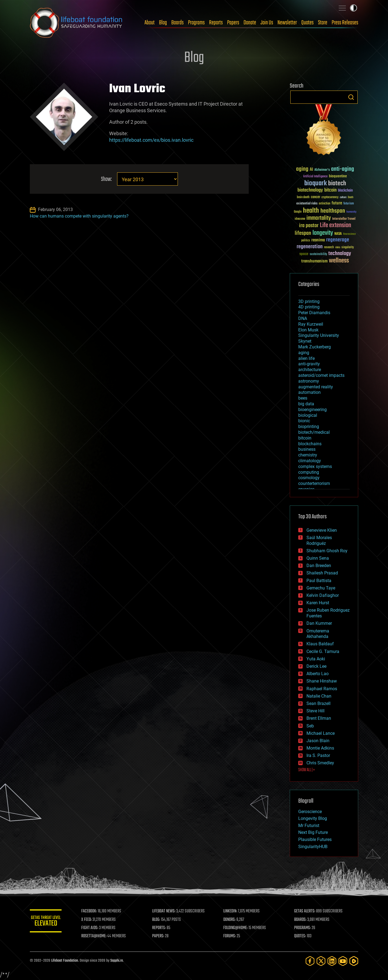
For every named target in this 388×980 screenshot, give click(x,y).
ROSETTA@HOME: (100, 936)
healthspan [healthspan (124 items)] (333, 211)
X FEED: (93, 920)
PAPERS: (163, 936)
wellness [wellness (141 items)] (339, 261)
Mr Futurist (309, 826)
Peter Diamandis (314, 313)
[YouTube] (343, 961)
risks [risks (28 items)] (338, 247)
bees (303, 398)
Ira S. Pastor (318, 755)
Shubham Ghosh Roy (327, 551)
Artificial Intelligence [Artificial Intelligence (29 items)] (315, 177)
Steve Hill (315, 711)
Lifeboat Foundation (65, 961)
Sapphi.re (117, 961)
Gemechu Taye (321, 588)
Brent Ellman (319, 718)
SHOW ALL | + (307, 770)
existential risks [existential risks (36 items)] (307, 204)
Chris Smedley (320, 763)
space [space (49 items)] (304, 254)
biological (308, 415)
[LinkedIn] (332, 961)
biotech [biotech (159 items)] (337, 183)
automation (309, 392)
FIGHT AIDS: (96, 928)
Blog (163, 23)
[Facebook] (310, 961)
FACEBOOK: (96, 911)
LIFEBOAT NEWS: (169, 911)
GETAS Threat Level (49, 922)
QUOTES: (302, 936)
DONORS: (233, 920)
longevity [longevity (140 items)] (323, 233)
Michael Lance (321, 733)
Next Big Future (313, 832)
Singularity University (319, 335)
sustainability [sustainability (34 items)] (318, 255)
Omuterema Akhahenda (318, 634)
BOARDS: (302, 920)
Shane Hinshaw (322, 681)
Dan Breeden (319, 566)
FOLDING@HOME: (239, 928)
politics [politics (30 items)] (306, 241)
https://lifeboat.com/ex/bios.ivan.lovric (151, 140)
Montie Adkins (320, 748)
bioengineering (312, 410)
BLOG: (161, 920)
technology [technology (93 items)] (340, 254)
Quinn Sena (318, 558)
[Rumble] (354, 961)
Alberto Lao (318, 674)
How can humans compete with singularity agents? (79, 216)
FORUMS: (233, 936)
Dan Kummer (319, 623)
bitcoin (305, 438)
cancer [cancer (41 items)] (315, 197)
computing (309, 472)
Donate (250, 23)
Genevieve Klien (322, 530)
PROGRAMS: (304, 928)
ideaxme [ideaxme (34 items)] (300, 219)
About (150, 23)
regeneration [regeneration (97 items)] (310, 247)
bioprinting (309, 427)
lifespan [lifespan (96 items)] (303, 233)
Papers (233, 23)
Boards (177, 23)
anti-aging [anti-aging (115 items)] (343, 169)
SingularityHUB (313, 847)
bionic (304, 421)
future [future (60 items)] (337, 203)
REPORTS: (164, 928)
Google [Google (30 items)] (298, 212)
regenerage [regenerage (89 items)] (338, 240)
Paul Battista (319, 581)
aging (304, 353)
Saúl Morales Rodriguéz (319, 540)
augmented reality (316, 387)
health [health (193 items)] (311, 211)
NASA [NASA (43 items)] (338, 234)
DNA (303, 318)
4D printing (309, 307)
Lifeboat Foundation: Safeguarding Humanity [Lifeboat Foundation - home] (76, 23)
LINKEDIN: (233, 911)
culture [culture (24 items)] (343, 197)
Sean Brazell (318, 703)
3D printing (309, 301)
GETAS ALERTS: (306, 911)
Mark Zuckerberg (315, 347)
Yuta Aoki (316, 659)
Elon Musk (308, 330)
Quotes (307, 23)
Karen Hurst (318, 603)
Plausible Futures (315, 839)
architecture (310, 370)
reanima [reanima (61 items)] (318, 240)
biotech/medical (314, 432)
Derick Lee (316, 666)
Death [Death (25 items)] (351, 197)
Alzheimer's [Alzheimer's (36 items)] (322, 170)
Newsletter (287, 23)
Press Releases (345, 23)
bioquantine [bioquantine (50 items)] (338, 176)
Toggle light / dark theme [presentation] (354, 8)
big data (306, 404)
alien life (306, 358)
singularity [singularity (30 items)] (348, 248)
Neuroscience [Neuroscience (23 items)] (349, 234)
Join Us (267, 23)
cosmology (309, 478)
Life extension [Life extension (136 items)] (335, 226)
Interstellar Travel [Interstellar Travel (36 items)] (344, 219)
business (307, 449)
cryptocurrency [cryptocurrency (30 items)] (330, 197)
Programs (196, 23)
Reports (216, 23)
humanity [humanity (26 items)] (351, 212)
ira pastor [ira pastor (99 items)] (309, 226)
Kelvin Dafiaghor (323, 595)
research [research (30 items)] (329, 248)
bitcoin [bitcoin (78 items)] (330, 190)
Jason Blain (318, 741)
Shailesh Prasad (322, 573)
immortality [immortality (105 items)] (319, 218)
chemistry (308, 455)
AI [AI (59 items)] (311, 170)
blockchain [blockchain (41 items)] (345, 191)
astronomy (309, 381)
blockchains (310, 444)
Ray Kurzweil (311, 324)
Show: (106, 179)
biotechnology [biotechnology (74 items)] (310, 190)
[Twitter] (321, 961)
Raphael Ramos (322, 689)
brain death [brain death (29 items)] (303, 197)
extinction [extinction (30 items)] (325, 204)
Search (351, 97)
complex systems (315, 466)
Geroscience (310, 812)
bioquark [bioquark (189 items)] (315, 183)
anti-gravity (309, 364)
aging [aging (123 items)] (302, 169)
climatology (310, 461)
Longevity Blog (313, 818)
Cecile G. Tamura (323, 651)
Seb (310, 726)
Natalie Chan (319, 696)
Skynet (305, 341)
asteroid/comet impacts (321, 375)
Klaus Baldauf (320, 644)
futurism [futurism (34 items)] (349, 204)
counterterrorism (314, 483)
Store (323, 23)
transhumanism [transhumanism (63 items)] (314, 261)
